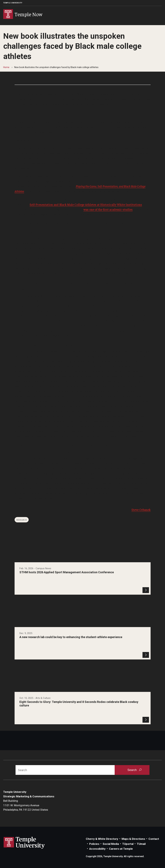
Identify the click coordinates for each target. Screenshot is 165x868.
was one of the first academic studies (108, 209)
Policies (94, 844)
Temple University (13, 3)
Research (22, 520)
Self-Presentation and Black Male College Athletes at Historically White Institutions (86, 204)
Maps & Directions (133, 839)
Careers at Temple (121, 849)
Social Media (111, 844)
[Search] (65, 770)
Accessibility (97, 849)
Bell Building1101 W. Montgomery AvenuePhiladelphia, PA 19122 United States (26, 805)
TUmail (141, 844)
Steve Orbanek (141, 510)
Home (6, 67)
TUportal (128, 844)
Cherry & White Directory (102, 839)
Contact (154, 839)
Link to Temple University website (24, 843)
